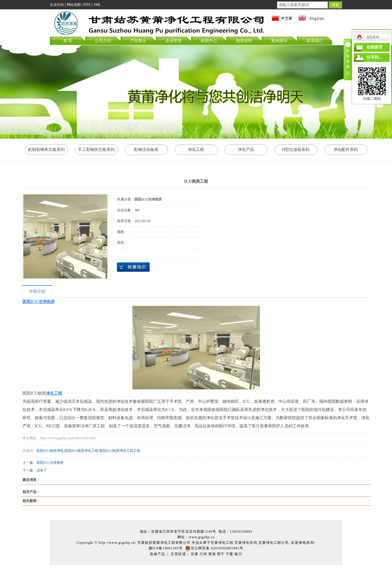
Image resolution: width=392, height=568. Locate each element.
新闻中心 (209, 41)
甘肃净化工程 (222, 543)
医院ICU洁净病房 (50, 463)
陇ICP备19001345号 (166, 548)
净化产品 (246, 150)
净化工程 (196, 150)
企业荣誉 (174, 41)
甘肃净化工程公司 (274, 543)
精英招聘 (244, 41)
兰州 (203, 554)
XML (97, 5)
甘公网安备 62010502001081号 (214, 548)
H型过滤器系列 (296, 150)
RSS (87, 5)
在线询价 (133, 267)
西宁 (221, 554)
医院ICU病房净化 (50, 451)
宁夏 (230, 554)
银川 (238, 554)
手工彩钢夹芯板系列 (96, 150)
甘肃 (195, 554)
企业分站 (57, 5)
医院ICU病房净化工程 (82, 451)
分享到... (374, 57)
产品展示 (138, 41)
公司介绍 (103, 41)
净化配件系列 (346, 150)
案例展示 (279, 41)
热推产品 (157, 554)
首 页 (68, 41)
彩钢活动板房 (146, 150)
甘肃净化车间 (246, 543)
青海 (212, 554)
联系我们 (315, 41)
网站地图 (74, 5)
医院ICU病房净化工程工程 (120, 451)
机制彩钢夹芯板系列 (46, 150)
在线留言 (374, 47)
